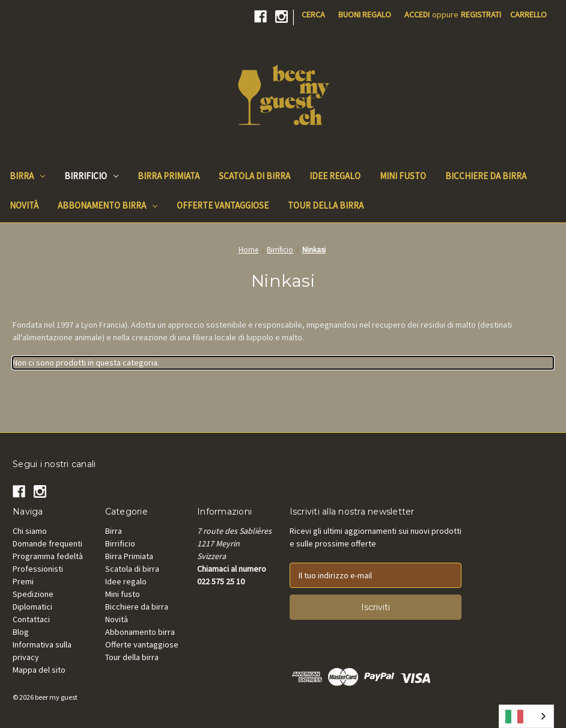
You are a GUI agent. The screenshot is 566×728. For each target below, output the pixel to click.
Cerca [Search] (313, 14)
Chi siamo (30, 531)
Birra (27, 176)
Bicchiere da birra (137, 607)
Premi (23, 581)
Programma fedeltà (48, 556)
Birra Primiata (129, 556)
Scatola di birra (132, 569)
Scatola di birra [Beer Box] (254, 176)
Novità (117, 619)
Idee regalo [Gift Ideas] (335, 176)
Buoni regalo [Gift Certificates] (365, 14)
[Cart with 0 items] (528, 15)
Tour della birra (132, 657)
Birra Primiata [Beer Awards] (169, 176)
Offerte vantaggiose (142, 644)
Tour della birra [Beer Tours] (326, 205)
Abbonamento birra (108, 205)
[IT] (526, 716)
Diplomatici (32, 607)
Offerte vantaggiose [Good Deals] (223, 205)
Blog (21, 632)
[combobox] (526, 716)
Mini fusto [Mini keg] (403, 176)
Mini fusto (123, 594)
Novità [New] (24, 205)
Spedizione (33, 594)
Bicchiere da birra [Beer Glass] (486, 176)
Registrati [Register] (481, 14)
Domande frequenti (47, 543)
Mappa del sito (39, 670)
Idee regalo (126, 581)
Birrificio (91, 176)
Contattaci (31, 619)
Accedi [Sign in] (417, 14)
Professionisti (38, 569)
